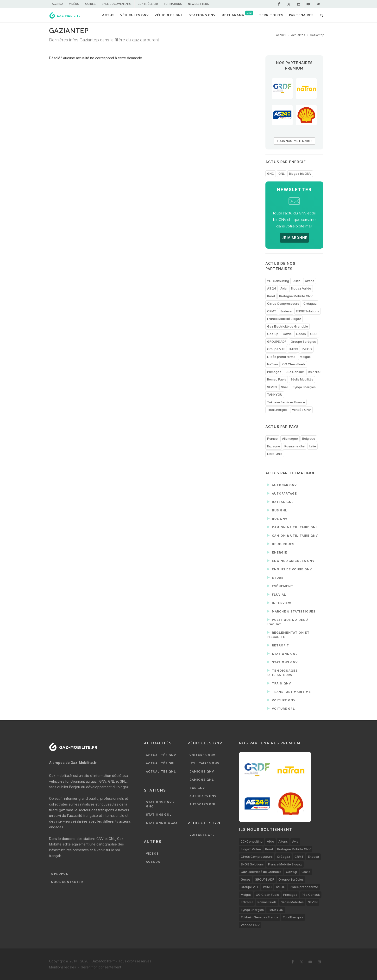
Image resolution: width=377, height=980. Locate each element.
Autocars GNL (203, 804)
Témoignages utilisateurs (283, 673)
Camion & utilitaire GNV (293, 535)
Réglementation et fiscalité (288, 635)
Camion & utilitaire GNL (293, 527)
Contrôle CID (148, 4)
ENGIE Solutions (308, 311)
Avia (283, 288)
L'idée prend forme (281, 357)
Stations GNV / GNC (160, 804)
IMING (294, 349)
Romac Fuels (277, 379)
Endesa (286, 311)
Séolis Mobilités (302, 379)
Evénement (280, 586)
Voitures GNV (202, 755)
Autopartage (282, 493)
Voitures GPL (202, 835)
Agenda (57, 4)
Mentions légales (63, 967)
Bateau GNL (281, 502)
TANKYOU (275, 394)
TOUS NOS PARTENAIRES (294, 141)
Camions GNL (202, 780)
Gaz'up (273, 334)
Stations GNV (283, 662)
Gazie (287, 334)
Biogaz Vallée (301, 288)
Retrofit (278, 645)
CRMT (272, 311)
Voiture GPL (281, 709)
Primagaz (274, 372)
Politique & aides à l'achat (288, 622)
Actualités (298, 35)
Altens (310, 281)
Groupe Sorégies (303, 342)
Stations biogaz (162, 823)
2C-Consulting (278, 281)
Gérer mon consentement (101, 967)
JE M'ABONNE (294, 238)
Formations (173, 4)
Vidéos (74, 4)
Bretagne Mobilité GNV (296, 296)
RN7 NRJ (314, 372)
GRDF (314, 334)
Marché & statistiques (291, 611)
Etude (275, 578)
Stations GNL (283, 654)
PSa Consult (295, 372)
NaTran (273, 364)
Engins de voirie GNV (290, 569)
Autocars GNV (203, 796)
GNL (282, 174)
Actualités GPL (161, 763)
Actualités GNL (161, 772)
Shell (285, 387)
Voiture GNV (281, 700)
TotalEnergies (277, 410)
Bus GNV (277, 519)
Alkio (297, 281)
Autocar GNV (282, 485)
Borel (271, 296)
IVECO (307, 349)
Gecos (301, 334)
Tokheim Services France (286, 402)
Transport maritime (289, 692)
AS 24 (272, 288)
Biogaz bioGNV (300, 174)
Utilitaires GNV (204, 763)
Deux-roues (281, 544)
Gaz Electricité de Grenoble (288, 326)
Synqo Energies (304, 387)
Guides (90, 4)
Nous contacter (67, 882)
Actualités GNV (161, 755)
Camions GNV (202, 772)
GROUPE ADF (277, 342)
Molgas (305, 357)
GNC (271, 174)
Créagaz (310, 303)
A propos (60, 874)
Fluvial (277, 594)
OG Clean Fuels (294, 364)
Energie (277, 552)
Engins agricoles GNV (291, 561)
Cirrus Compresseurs (283, 303)
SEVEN (272, 387)
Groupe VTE (276, 349)
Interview (279, 603)
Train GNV (279, 683)
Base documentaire (117, 4)
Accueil (281, 35)
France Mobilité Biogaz (284, 319)
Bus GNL (277, 510)
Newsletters (198, 4)
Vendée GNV (301, 410)
